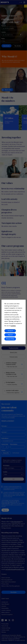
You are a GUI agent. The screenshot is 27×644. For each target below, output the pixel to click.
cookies (13, 326)
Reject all (10, 335)
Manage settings (10, 339)
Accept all (10, 331)
